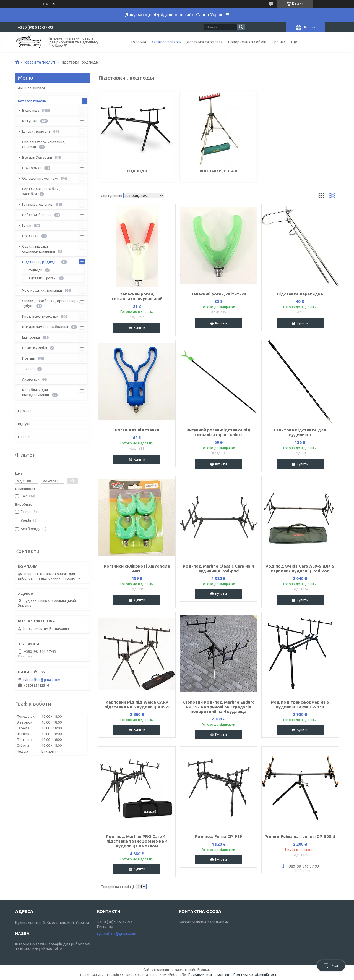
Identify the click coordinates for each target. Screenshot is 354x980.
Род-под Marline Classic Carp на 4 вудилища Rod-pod (218, 568)
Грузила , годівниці (38, 204)
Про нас (279, 42)
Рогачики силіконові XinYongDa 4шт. (137, 568)
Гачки (27, 225)
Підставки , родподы (40, 262)
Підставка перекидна (300, 294)
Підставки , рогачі (218, 171)
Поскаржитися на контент (210, 975)
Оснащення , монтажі (40, 178)
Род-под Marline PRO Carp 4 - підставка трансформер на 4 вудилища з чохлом (137, 841)
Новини (24, 437)
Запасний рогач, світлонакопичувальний (137, 296)
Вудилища (31, 110)
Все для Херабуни (37, 157)
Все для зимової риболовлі (45, 327)
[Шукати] (241, 27)
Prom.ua (204, 970)
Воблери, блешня (37, 215)
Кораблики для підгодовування (36, 392)
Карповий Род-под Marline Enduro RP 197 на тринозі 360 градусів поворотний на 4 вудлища (218, 707)
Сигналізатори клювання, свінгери (44, 144)
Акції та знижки (31, 88)
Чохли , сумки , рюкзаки (42, 290)
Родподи (137, 171)
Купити (139, 328)
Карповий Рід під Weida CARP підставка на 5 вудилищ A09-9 (137, 704)
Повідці (29, 358)
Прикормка (32, 168)
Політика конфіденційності (255, 975)
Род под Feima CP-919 (218, 836)
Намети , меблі (35, 348)
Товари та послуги (40, 62)
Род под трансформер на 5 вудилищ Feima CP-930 (300, 704)
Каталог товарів (166, 42)
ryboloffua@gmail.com (42, 680)
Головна (139, 42)
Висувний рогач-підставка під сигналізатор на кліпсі (218, 432)
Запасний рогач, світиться (218, 294)
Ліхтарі (28, 369)
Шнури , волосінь (36, 131)
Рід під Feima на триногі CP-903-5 (300, 836)
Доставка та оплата (205, 42)
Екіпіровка (31, 337)
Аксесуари (31, 379)
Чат (331, 966)
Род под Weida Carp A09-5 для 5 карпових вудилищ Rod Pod (300, 568)
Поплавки (30, 236)
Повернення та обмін (247, 42)
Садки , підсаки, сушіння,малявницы (39, 249)
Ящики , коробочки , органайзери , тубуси (51, 303)
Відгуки (24, 424)
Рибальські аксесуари (40, 316)
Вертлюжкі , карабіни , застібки (41, 191)
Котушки (30, 121)
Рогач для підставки (137, 430)
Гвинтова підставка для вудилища (300, 432)
